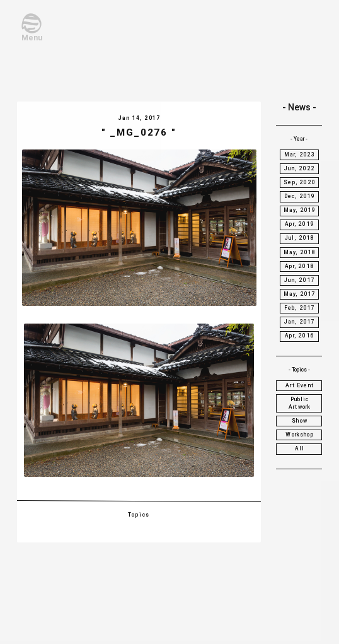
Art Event (300, 385)
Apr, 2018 (300, 266)
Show (300, 421)
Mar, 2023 (300, 155)
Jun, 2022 (300, 168)
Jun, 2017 (300, 280)
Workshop (299, 435)
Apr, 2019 (300, 224)
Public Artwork (300, 403)
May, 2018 (300, 252)
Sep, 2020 (300, 182)
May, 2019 (300, 210)
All (300, 448)
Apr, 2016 (300, 336)
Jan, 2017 (300, 322)
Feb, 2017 (300, 308)
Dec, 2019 (300, 196)
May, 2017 (300, 294)
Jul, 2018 (300, 238)
